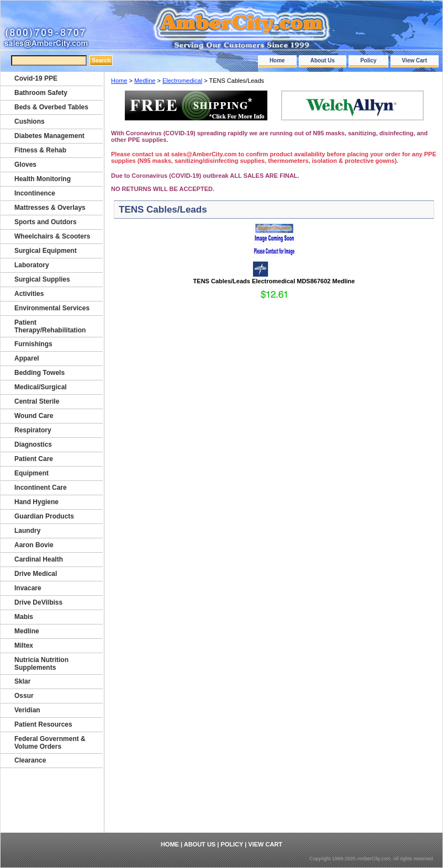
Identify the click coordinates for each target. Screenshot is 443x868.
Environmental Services (52, 308)
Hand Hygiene (36, 502)
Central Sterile (37, 401)
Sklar (22, 681)
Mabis (24, 617)
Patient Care (34, 459)
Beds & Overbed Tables (51, 107)
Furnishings (33, 344)
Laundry (27, 531)
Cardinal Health (39, 559)
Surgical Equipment (46, 251)
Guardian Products (44, 516)
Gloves (25, 165)
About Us (323, 60)
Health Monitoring (43, 179)
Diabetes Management (49, 136)
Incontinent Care (41, 488)
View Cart (415, 60)
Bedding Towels (39, 373)
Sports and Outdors (46, 222)
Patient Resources (43, 724)
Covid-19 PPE (36, 78)
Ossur (24, 696)
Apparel (27, 358)
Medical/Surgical (41, 387)
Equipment (31, 473)
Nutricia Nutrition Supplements (41, 664)
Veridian (27, 710)
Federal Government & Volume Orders (50, 743)
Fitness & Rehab (40, 150)
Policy (368, 60)
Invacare (28, 588)
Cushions (30, 121)
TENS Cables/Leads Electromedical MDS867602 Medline (274, 281)
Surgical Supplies (42, 279)
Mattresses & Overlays (50, 208)
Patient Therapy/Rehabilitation (50, 326)
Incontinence (35, 193)
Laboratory (32, 265)
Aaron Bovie (34, 545)
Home (277, 60)
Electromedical (182, 81)
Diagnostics (33, 444)
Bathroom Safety (41, 93)
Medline (145, 81)
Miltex (24, 645)
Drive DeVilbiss (38, 602)
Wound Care (34, 416)
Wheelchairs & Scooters (52, 236)
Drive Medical (36, 574)
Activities (29, 294)
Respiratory (33, 430)
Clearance (30, 760)
